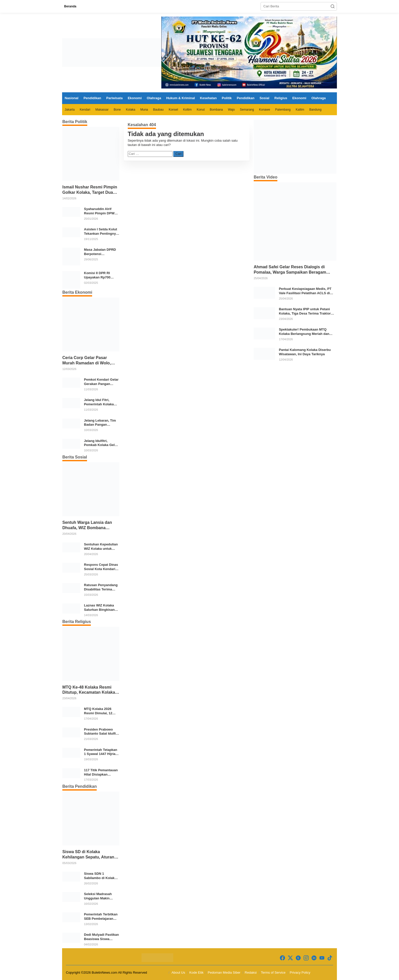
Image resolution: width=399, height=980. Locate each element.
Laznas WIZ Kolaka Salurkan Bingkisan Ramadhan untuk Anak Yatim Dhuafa (99, 608)
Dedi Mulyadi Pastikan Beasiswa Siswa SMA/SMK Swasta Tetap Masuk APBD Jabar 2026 (101, 937)
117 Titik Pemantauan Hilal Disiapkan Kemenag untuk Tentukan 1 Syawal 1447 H (101, 773)
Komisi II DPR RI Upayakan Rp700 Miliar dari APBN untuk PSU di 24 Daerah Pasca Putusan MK (97, 275)
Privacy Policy (300, 972)
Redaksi (251, 972)
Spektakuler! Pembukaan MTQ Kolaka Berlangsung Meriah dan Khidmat (304, 332)
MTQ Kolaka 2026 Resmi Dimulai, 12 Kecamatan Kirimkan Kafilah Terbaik (100, 711)
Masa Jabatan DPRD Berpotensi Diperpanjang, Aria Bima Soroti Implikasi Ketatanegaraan (101, 252)
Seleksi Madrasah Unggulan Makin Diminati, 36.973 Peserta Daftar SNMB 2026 (101, 896)
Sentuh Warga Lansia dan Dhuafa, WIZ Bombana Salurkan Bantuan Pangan (88, 525)
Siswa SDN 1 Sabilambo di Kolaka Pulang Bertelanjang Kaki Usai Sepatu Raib (101, 876)
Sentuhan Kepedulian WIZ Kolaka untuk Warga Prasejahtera (101, 547)
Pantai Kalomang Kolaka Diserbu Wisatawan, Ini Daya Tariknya (305, 352)
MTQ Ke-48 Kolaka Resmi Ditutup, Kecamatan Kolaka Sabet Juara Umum (89, 690)
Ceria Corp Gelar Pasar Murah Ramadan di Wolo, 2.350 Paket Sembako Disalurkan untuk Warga (87, 361)
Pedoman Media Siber (224, 972)
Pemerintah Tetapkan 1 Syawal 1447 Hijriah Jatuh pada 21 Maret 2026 (101, 752)
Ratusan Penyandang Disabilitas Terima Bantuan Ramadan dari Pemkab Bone (101, 587)
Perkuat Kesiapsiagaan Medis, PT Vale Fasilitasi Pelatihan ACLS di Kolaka (305, 291)
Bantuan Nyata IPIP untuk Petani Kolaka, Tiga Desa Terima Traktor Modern (305, 311)
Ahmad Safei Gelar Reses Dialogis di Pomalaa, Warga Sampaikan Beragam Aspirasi (290, 270)
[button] (333, 6)
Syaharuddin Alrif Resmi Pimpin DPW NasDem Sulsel (99, 211)
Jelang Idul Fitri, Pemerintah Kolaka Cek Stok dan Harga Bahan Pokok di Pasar (101, 402)
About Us (178, 972)
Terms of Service (273, 972)
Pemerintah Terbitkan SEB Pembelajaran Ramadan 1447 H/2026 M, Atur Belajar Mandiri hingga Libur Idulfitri (101, 917)
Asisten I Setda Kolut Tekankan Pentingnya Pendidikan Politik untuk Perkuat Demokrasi (101, 232)
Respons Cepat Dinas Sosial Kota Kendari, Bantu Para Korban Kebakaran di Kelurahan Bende (101, 567)
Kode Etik (196, 972)
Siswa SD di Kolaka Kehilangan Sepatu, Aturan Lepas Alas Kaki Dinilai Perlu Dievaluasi (90, 855)
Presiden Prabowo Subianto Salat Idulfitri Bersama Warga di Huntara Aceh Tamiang (102, 732)
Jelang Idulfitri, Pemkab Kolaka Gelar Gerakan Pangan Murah (101, 443)
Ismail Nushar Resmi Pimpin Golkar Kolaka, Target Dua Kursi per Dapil (90, 190)
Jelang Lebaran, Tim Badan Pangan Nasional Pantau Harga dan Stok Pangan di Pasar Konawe (100, 423)
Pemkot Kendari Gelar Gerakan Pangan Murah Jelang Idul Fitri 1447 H (102, 382)
